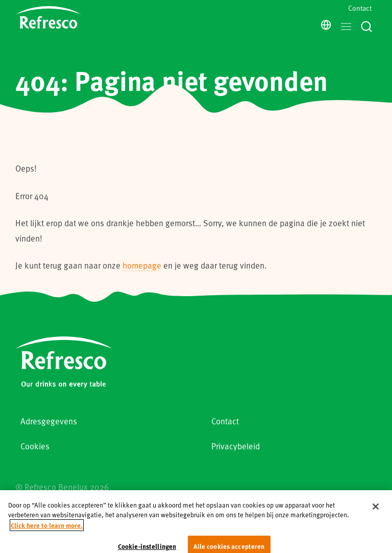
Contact (360, 8)
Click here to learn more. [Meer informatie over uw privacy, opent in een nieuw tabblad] (47, 532)
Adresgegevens (49, 421)
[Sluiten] (376, 513)
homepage (142, 265)
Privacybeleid (236, 446)
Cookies (35, 446)
